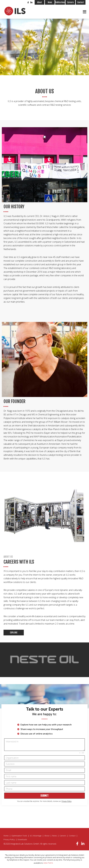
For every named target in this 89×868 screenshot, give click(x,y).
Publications (60, 2)
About (40, 2)
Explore (14, 633)
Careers (70, 2)
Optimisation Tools (19, 836)
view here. (48, 863)
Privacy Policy (9, 839)
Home (6, 836)
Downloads (22, 839)
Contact (81, 2)
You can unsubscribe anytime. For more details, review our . (44, 801)
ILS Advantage (36, 836)
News (50, 2)
